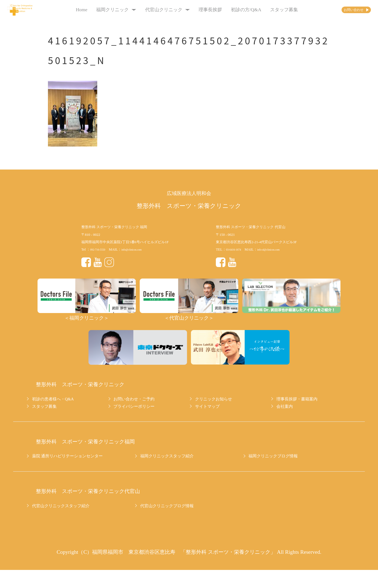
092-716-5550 (100, 249)
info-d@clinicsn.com (277, 249)
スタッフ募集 (275, 10)
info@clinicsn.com (140, 249)
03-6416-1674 (236, 249)
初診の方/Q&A (237, 10)
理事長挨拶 (201, 10)
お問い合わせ (343, 10)
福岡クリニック (107, 10)
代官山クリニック (158, 10)
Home (72, 10)
